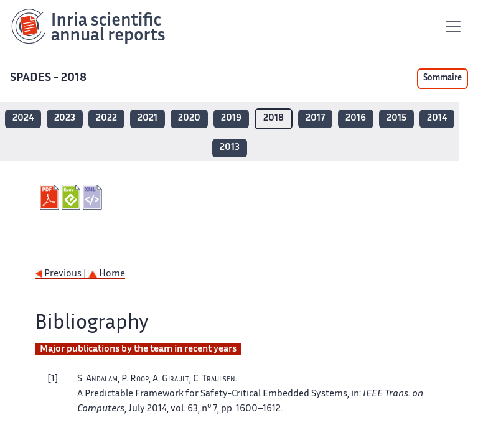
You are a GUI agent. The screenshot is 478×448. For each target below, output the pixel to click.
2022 (106, 119)
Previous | (62, 274)
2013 (230, 148)
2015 (396, 119)
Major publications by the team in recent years (138, 349)
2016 (356, 119)
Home (107, 274)
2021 (148, 119)
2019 (231, 119)
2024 (23, 119)
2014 (437, 119)
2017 (315, 119)
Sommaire (443, 78)
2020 (189, 119)
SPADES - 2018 (49, 78)
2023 (65, 119)
